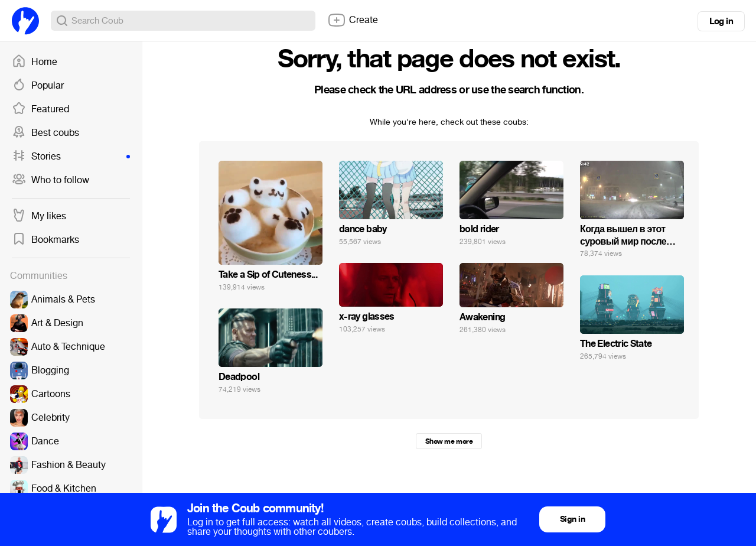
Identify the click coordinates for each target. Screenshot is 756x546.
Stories (71, 157)
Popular (38, 86)
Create (353, 20)
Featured (40, 109)
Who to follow (50, 180)
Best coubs (45, 133)
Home (35, 62)
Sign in (572, 519)
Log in (721, 21)
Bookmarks (45, 240)
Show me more (449, 441)
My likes (39, 216)
